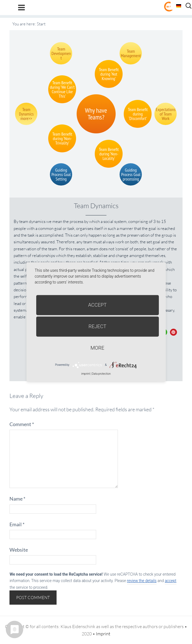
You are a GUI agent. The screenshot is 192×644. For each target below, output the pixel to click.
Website (19, 550)
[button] (173, 332)
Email (17, 524)
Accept (97, 305)
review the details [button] (142, 581)
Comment (22, 424)
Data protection (101, 374)
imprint (86, 374)
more (97, 348)
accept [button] (170, 581)
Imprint (103, 634)
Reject (97, 326)
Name (17, 499)
